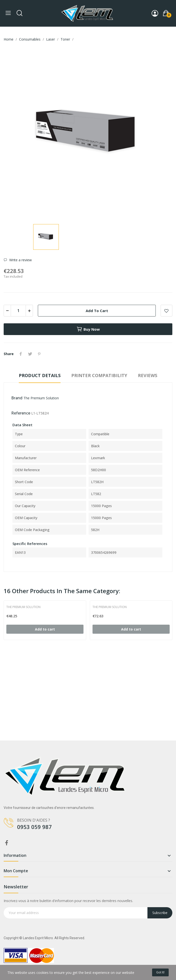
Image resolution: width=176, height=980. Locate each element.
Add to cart (97, 311)
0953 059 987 (34, 827)
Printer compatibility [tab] (99, 375)
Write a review (20, 260)
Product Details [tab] (40, 375)
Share (21, 354)
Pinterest (39, 354)
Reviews (148, 375)
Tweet (30, 354)
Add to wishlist (166, 311)
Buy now (88, 329)
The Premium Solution (41, 398)
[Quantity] (18, 311)
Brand (17, 398)
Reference (21, 413)
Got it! (160, 972)
